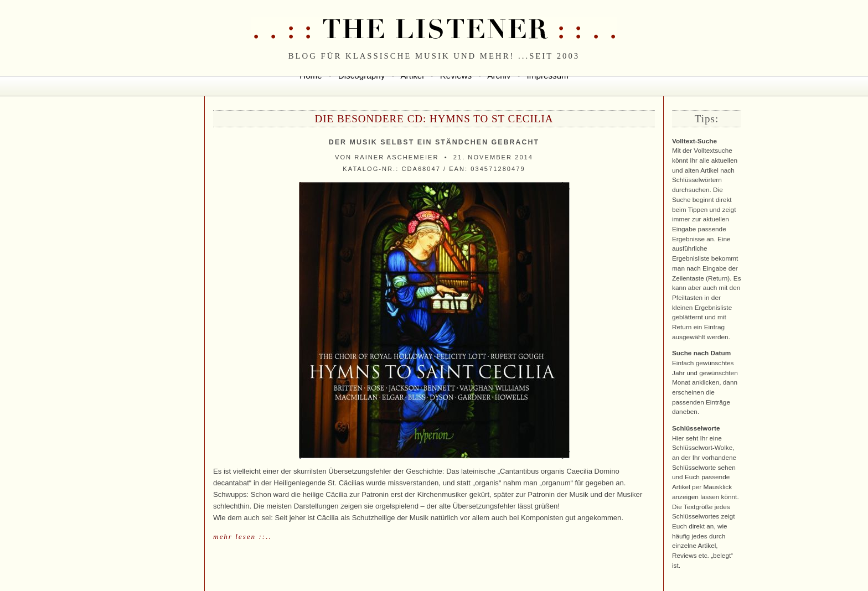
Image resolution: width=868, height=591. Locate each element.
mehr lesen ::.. (242, 536)
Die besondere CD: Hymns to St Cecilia (434, 119)
